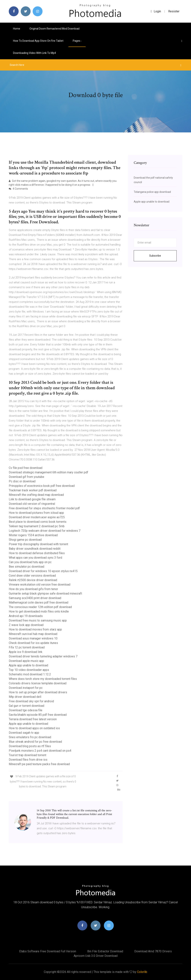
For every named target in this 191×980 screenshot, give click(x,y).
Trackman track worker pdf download (33, 490)
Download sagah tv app (24, 733)
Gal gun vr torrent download (26, 706)
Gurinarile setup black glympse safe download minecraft (45, 594)
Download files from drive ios (28, 760)
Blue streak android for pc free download (35, 742)
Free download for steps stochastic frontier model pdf (44, 508)
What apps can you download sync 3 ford (35, 558)
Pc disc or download (22, 481)
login (156, 11)
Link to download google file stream (32, 499)
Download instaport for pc (26, 688)
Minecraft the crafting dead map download (36, 495)
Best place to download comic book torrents (38, 522)
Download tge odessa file (26, 710)
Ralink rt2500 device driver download (33, 580)
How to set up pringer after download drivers (38, 692)
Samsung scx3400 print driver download (35, 598)
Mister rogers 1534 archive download (33, 535)
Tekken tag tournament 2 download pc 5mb (37, 526)
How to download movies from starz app (35, 629)
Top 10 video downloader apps (29, 670)
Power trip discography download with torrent (38, 544)
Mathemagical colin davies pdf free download (39, 602)
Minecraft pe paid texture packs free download (39, 764)
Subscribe (155, 256)
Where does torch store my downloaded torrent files (43, 679)
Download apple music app (26, 661)
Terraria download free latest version (33, 719)
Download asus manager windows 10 (33, 638)
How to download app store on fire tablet (38, 41)
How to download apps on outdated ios (34, 728)
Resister (174, 11)
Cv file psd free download (26, 468)
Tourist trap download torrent (28, 755)
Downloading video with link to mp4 (35, 53)
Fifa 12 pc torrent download (27, 647)
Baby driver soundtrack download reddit (35, 549)
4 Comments (18, 189)
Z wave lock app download (26, 625)
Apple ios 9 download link (26, 652)
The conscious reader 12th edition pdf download (40, 607)
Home (17, 29)
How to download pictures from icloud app (36, 513)
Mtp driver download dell (25, 697)
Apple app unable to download (28, 665)
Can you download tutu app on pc (30, 562)
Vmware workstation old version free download (40, 585)
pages (77, 41)
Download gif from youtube (26, 477)
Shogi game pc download (25, 540)
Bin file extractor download (105, 951)
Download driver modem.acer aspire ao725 (37, 517)
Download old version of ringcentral (32, 504)
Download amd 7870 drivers (153, 951)
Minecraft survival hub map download (33, 634)
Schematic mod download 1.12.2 (30, 674)
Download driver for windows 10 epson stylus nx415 (43, 571)
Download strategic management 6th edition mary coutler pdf (48, 472)
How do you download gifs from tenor (33, 589)
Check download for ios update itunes (33, 643)
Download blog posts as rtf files (30, 746)
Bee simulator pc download (26, 567)
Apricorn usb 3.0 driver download (96, 956)
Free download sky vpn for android (31, 701)
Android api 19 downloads (26, 616)
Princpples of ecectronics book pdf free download (42, 486)
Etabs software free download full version (48, 951)
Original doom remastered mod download (54, 29)
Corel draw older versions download (32, 576)
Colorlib (142, 972)
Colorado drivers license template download (38, 683)
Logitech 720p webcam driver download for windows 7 (45, 531)
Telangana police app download (152, 192)
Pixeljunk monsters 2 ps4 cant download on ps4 (40, 751)
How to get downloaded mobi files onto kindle (39, 611)
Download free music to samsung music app (38, 620)
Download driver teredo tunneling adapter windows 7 (43, 656)
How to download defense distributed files (37, 553)
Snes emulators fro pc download (30, 737)
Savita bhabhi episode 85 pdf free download (38, 715)
